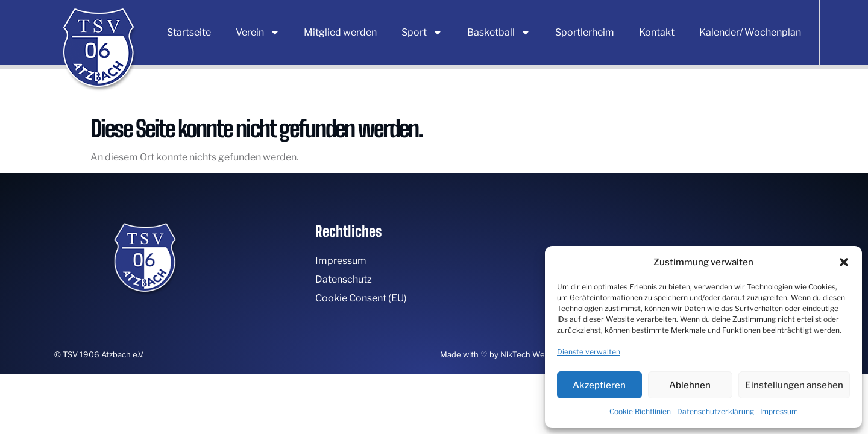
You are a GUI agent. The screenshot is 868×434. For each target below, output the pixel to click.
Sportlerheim (585, 32)
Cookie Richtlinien (640, 411)
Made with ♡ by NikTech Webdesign (508, 354)
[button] (844, 262)
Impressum (779, 411)
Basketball (499, 33)
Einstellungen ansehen (794, 385)
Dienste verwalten (589, 352)
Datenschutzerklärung (715, 411)
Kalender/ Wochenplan (750, 32)
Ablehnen (690, 385)
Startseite (189, 32)
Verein (258, 33)
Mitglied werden (340, 32)
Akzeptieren (599, 385)
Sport (422, 33)
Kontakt (657, 32)
